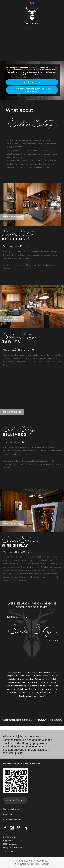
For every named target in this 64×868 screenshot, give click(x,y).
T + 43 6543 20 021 (11, 852)
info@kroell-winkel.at (13, 848)
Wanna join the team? (13, 809)
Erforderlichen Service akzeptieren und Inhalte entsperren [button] (32, 90)
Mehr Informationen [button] (32, 77)
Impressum (8, 814)
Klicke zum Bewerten (15, 800)
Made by (32, 864)
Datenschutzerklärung (13, 819)
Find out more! (12, 217)
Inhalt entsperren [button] (32, 82)
